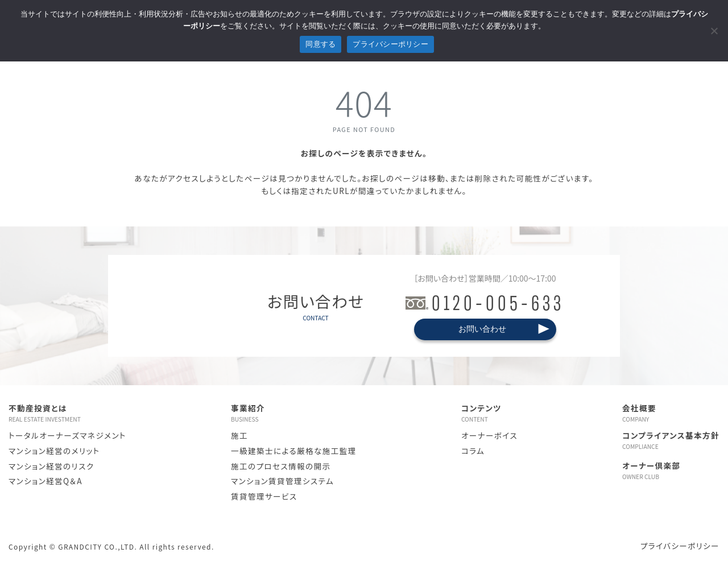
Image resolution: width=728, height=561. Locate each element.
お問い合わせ (482, 329)
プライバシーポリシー (680, 546)
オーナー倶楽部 (671, 471)
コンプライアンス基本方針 (671, 440)
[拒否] (714, 31)
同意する (320, 44)
